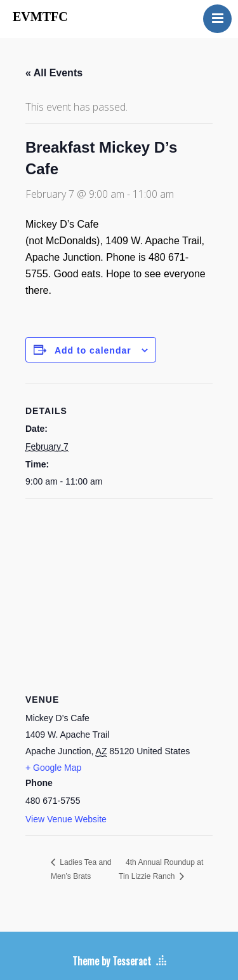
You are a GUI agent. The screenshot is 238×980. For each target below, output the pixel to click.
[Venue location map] (119, 590)
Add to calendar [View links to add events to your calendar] (93, 350)
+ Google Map (53, 768)
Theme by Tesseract (112, 961)
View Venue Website (66, 819)
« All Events (54, 73)
